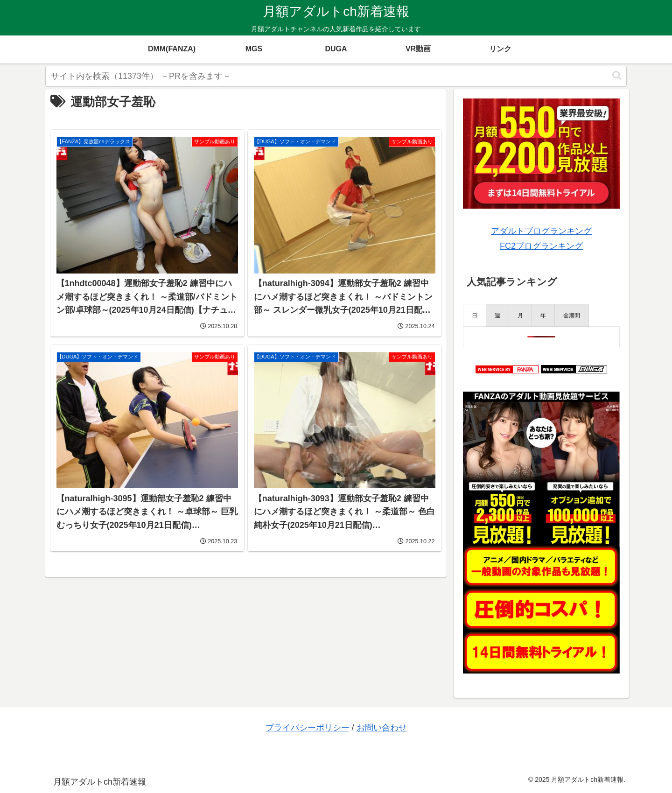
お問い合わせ (382, 728)
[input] (336, 76)
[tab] (475, 315)
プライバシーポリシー (308, 728)
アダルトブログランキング (541, 231)
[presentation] (475, 315)
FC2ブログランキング (541, 246)
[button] (617, 76)
